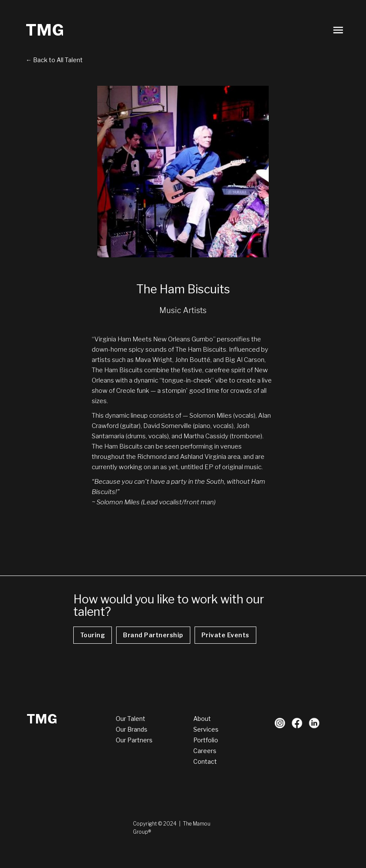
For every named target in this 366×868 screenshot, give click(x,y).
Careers (205, 751)
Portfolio (206, 740)
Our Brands (132, 729)
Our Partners (134, 740)
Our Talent (130, 719)
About (202, 719)
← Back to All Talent (54, 60)
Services (206, 729)
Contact (205, 761)
